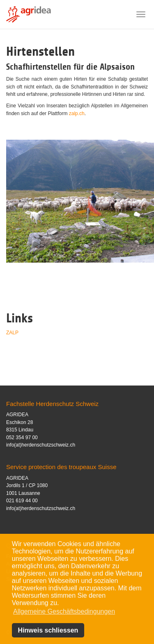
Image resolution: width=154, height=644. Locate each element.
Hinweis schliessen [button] (48, 630)
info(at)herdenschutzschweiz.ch (41, 445)
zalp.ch (77, 113)
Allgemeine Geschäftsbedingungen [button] (64, 611)
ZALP (12, 333)
